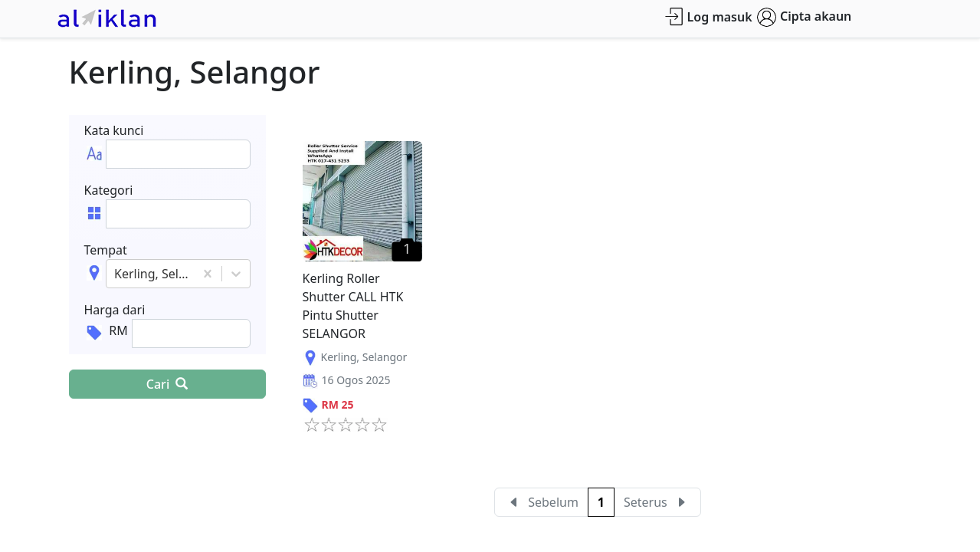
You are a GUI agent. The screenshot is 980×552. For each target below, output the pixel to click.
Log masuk (708, 16)
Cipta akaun (804, 17)
